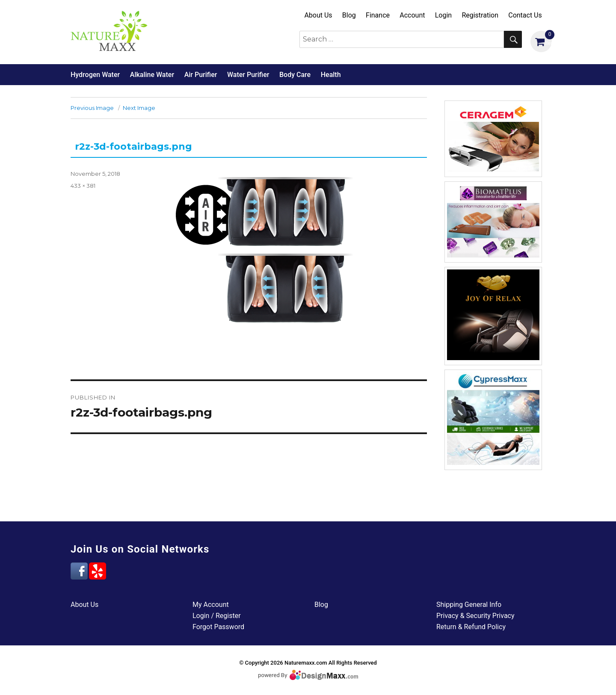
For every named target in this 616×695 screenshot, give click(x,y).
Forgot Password (218, 627)
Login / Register (217, 616)
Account (412, 15)
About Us (318, 15)
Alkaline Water (152, 75)
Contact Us (525, 15)
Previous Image (92, 108)
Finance (378, 15)
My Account (211, 605)
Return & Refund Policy (471, 627)
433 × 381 (83, 186)
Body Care (295, 75)
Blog (349, 15)
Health (331, 75)
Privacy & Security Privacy (475, 616)
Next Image (139, 108)
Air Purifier (201, 75)
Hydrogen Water (95, 75)
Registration (480, 15)
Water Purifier (248, 75)
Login (443, 15)
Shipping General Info (469, 605)
